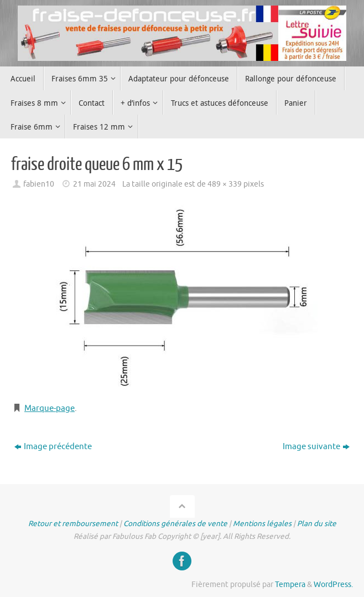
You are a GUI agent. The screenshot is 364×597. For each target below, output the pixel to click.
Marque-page (50, 408)
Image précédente (53, 447)
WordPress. (333, 585)
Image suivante (316, 447)
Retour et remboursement (73, 524)
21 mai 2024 (94, 184)
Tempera (290, 585)
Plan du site (317, 524)
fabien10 (39, 184)
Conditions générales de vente (175, 524)
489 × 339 (225, 184)
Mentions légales (262, 524)
